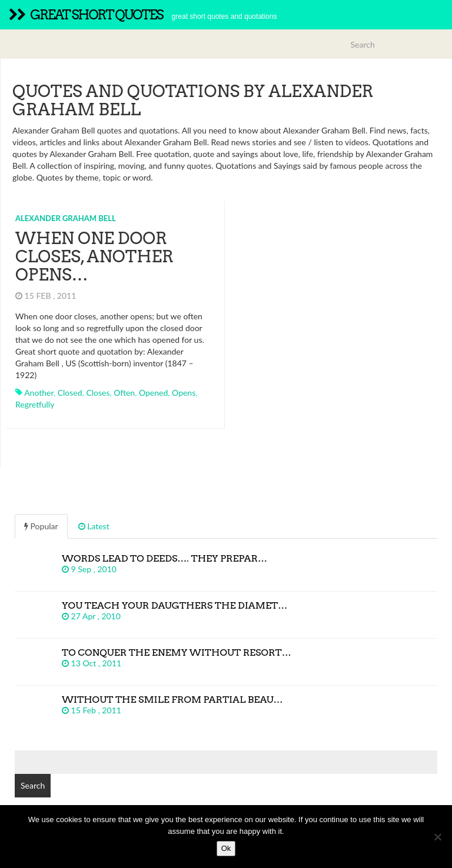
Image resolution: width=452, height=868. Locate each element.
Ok (226, 848)
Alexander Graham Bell (66, 218)
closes (98, 393)
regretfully (35, 404)
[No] (437, 837)
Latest (94, 526)
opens (184, 393)
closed (70, 393)
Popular (41, 526)
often (124, 393)
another (39, 393)
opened (153, 393)
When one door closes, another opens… (94, 256)
